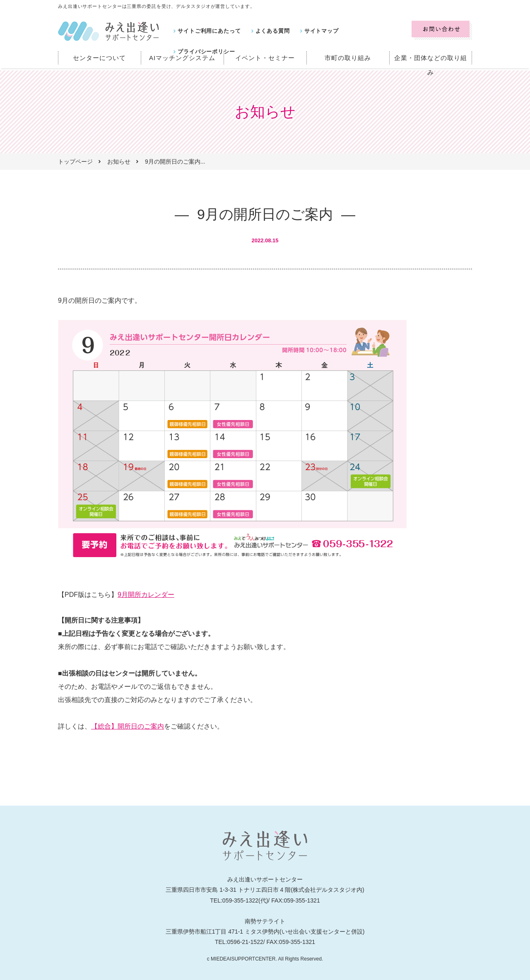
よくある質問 (267, 31)
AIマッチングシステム (182, 58)
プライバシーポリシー (371, 31)
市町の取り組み (348, 58)
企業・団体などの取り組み (431, 58)
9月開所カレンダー (146, 595)
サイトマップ (313, 31)
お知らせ (119, 162)
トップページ (75, 162)
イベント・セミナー (265, 58)
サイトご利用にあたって (207, 31)
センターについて (99, 58)
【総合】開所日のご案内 (128, 726)
